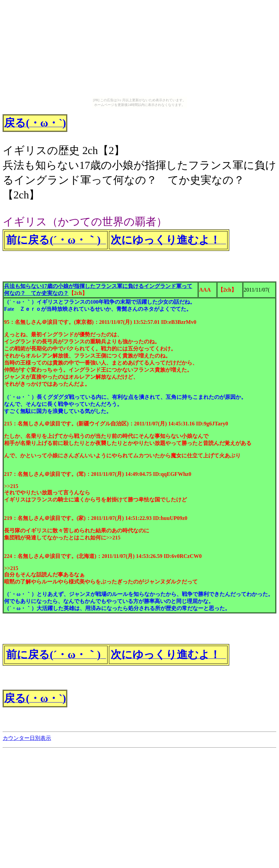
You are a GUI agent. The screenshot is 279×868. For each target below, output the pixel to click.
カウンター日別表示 (27, 738)
